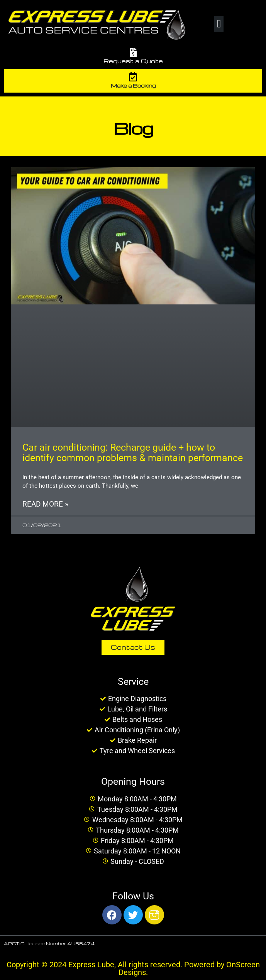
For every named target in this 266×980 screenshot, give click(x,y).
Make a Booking (133, 85)
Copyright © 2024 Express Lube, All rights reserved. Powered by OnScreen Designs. (133, 968)
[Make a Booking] (133, 77)
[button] (219, 24)
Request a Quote (133, 61)
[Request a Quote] (133, 52)
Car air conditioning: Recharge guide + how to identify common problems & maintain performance (133, 453)
